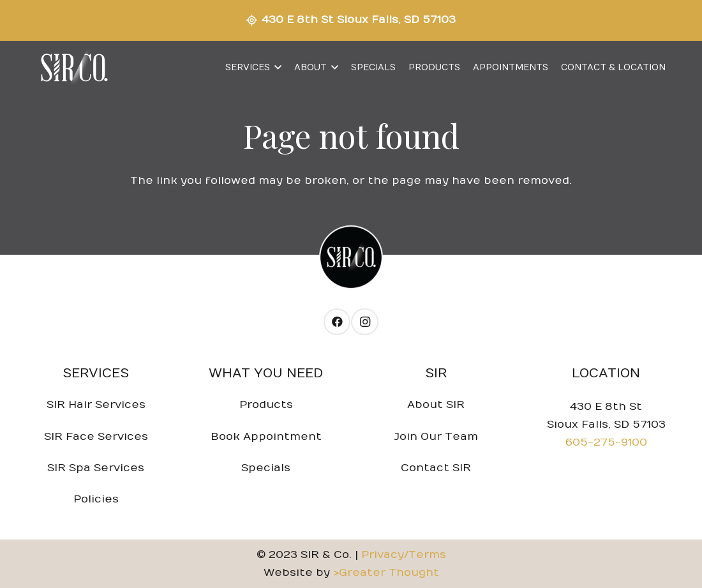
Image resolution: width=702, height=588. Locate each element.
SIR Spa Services (96, 468)
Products (266, 405)
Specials (266, 468)
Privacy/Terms (404, 555)
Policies (96, 499)
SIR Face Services (96, 437)
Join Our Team (436, 437)
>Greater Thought (386, 573)
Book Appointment (266, 437)
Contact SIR (436, 468)
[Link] (73, 68)
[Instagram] (365, 322)
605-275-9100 (606, 442)
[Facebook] (337, 322)
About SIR (436, 405)
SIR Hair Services (96, 405)
